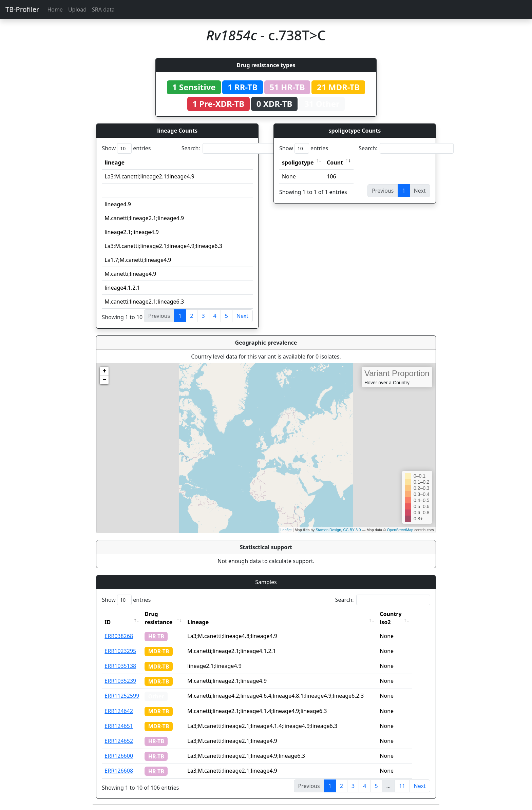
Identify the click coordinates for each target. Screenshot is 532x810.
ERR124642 (119, 711)
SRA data (103, 9)
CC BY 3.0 (352, 530)
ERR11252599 (122, 696)
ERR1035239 (120, 681)
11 (402, 786)
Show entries (126, 148)
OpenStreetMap (400, 530)
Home (55, 9)
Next (242, 316)
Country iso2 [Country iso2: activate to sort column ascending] (400, 618)
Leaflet (286, 530)
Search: (229, 148)
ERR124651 (119, 726)
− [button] (104, 380)
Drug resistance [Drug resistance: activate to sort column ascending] (158, 618)
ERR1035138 (120, 666)
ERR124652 (119, 741)
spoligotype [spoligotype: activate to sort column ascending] (298, 162)
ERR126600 (119, 756)
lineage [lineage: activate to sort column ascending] (115, 162)
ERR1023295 (120, 651)
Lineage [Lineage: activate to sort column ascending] (207, 622)
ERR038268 (119, 636)
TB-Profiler (22, 9)
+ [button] (104, 371)
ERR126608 (119, 771)
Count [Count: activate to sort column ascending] (335, 162)
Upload (77, 9)
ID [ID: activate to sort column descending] (108, 622)
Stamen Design (328, 530)
